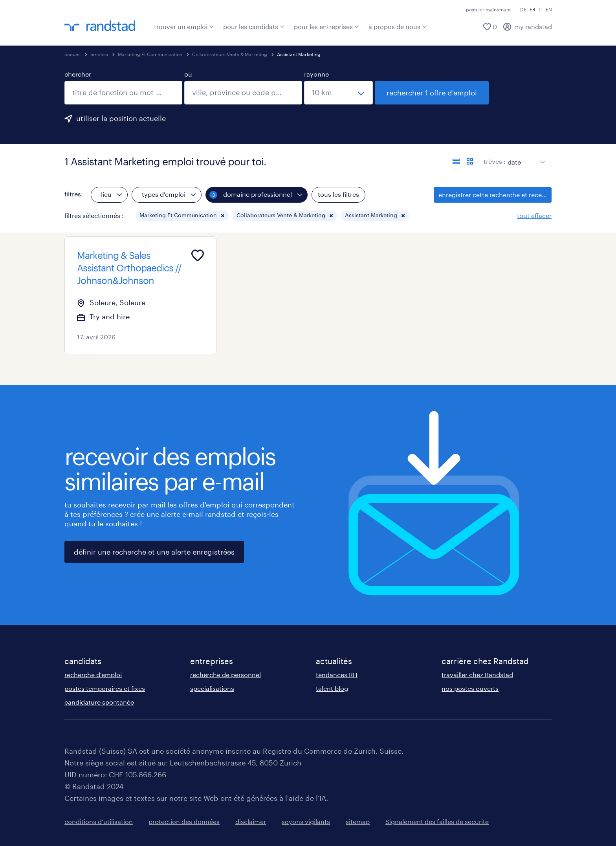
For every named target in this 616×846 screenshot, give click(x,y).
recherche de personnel (225, 675)
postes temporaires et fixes (105, 688)
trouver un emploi (184, 27)
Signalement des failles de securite (437, 821)
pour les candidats (254, 27)
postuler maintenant (488, 9)
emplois (99, 54)
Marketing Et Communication (150, 54)
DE (523, 9)
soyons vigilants (306, 821)
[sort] (525, 156)
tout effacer (534, 215)
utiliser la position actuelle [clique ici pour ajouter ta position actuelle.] (121, 118)
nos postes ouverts (470, 688)
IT (541, 9)
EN (549, 9)
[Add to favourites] (198, 255)
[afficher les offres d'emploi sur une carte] (470, 161)
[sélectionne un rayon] (338, 93)
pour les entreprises (326, 27)
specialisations (212, 688)
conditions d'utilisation (99, 821)
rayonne (316, 74)
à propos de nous (398, 27)
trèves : (495, 161)
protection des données (184, 821)
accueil (72, 54)
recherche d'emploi (93, 675)
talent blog (332, 688)
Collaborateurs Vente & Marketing (230, 54)
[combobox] (123, 93)
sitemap (358, 821)
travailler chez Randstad (477, 675)
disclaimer (251, 821)
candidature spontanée (99, 702)
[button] (223, 216)
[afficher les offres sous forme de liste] (456, 161)
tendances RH (337, 675)
